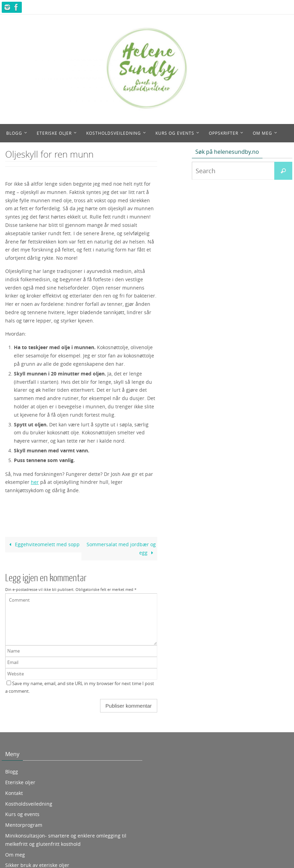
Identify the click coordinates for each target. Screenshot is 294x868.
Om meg (15, 855)
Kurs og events (22, 814)
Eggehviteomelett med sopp (43, 544)
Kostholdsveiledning (29, 804)
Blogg (12, 772)
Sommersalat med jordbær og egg (121, 548)
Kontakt (14, 793)
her (35, 482)
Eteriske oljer (20, 782)
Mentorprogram (24, 825)
